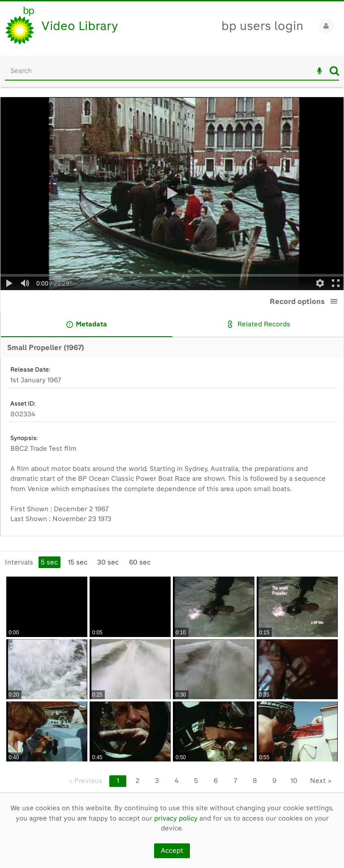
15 (78, 562)
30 (108, 562)
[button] (334, 301)
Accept (172, 851)
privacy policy (176, 818)
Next (321, 781)
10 (294, 781)
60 (140, 562)
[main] (172, 445)
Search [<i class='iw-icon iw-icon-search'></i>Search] (334, 71)
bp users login (262, 26)
